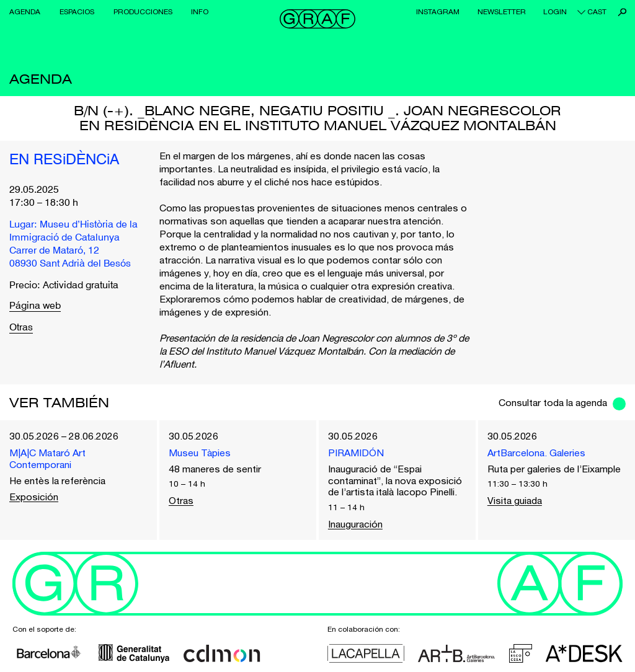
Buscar (622, 12)
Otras (21, 328)
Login (555, 12)
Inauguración (355, 524)
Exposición (34, 497)
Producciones (143, 12)
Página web (35, 307)
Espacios (77, 12)
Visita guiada (515, 500)
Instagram (438, 12)
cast (597, 12)
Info (200, 12)
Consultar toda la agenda (553, 402)
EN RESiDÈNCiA (64, 161)
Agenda (25, 12)
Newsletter (502, 12)
